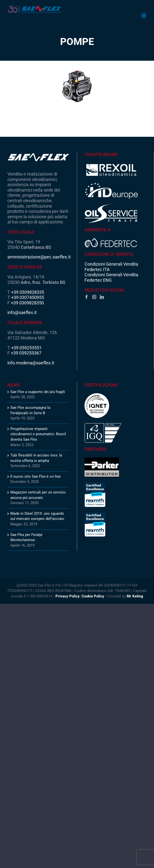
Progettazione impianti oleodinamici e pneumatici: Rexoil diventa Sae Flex (38, 434)
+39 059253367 (26, 353)
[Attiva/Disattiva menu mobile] (144, 16)
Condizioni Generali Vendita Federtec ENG (111, 277)
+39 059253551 (26, 348)
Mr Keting (135, 596)
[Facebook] (86, 297)
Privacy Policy (68, 596)
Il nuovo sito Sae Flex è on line (35, 476)
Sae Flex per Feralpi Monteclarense (26, 537)
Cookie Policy (93, 596)
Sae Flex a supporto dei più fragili (38, 392)
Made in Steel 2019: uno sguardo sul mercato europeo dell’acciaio (37, 516)
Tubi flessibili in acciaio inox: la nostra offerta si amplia (36, 458)
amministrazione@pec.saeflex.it (39, 257)
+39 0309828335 (28, 292)
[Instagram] (94, 297)
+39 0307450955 (28, 297)
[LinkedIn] (102, 297)
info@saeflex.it (22, 312)
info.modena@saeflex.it (31, 363)
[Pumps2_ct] (77, 86)
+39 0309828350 (27, 303)
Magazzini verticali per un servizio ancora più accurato (38, 495)
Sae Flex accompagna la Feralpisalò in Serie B (30, 410)
